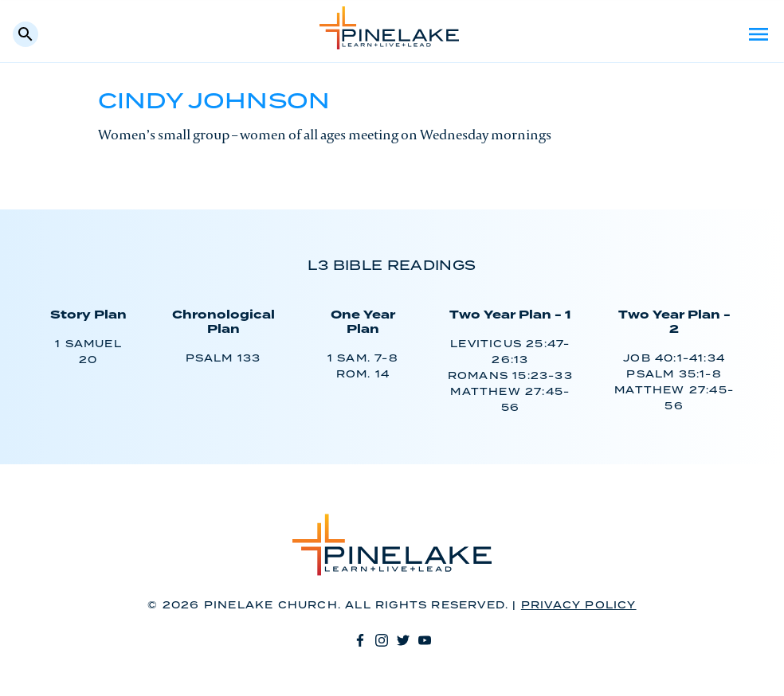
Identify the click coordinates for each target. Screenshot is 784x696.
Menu (759, 34)
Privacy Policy (579, 606)
